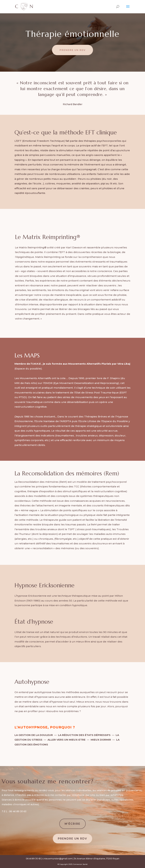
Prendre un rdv (72, 50)
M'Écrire (72, 824)
